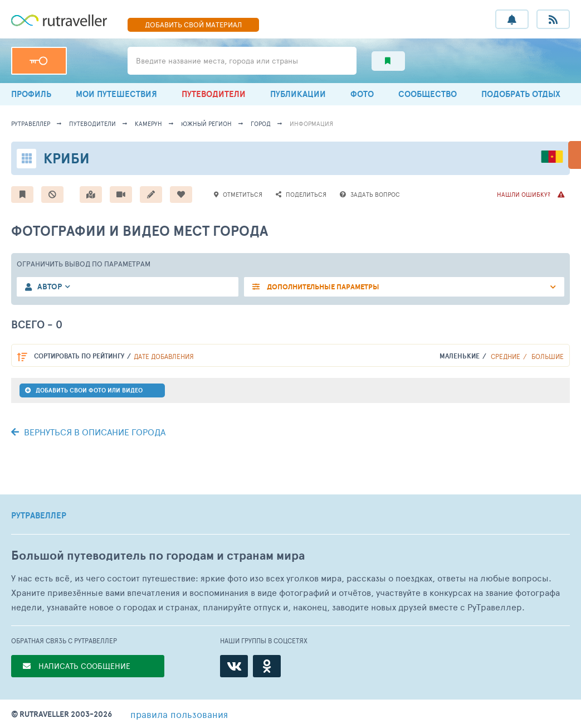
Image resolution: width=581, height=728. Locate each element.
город (261, 123)
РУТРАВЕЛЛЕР (39, 516)
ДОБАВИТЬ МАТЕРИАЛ (193, 25)
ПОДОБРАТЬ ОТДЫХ (521, 94)
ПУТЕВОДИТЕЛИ (214, 94)
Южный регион (206, 123)
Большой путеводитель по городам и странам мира (158, 555)
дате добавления (164, 356)
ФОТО (362, 94)
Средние (506, 356)
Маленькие (460, 356)
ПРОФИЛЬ (31, 94)
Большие (548, 356)
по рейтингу (79, 356)
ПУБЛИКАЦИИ (298, 94)
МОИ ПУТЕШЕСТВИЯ (116, 94)
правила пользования (179, 714)
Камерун (148, 123)
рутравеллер (31, 123)
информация (311, 123)
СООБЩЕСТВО (428, 94)
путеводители (92, 123)
